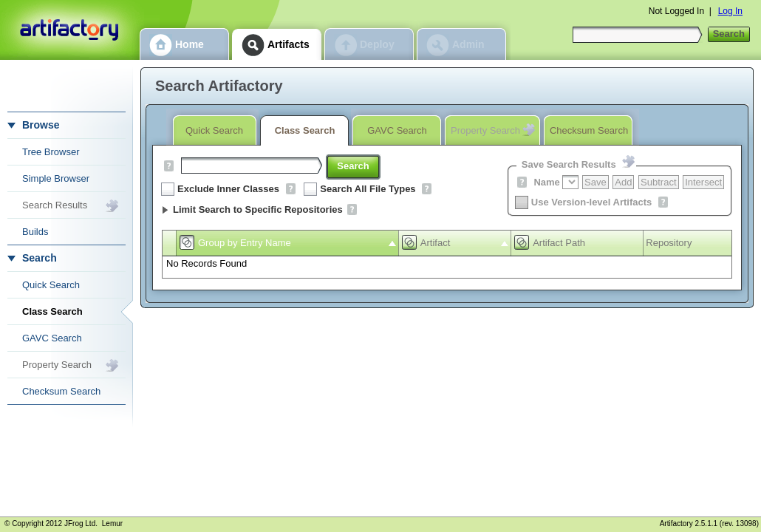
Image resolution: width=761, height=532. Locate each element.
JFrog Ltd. (81, 524)
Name (546, 182)
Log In (730, 11)
